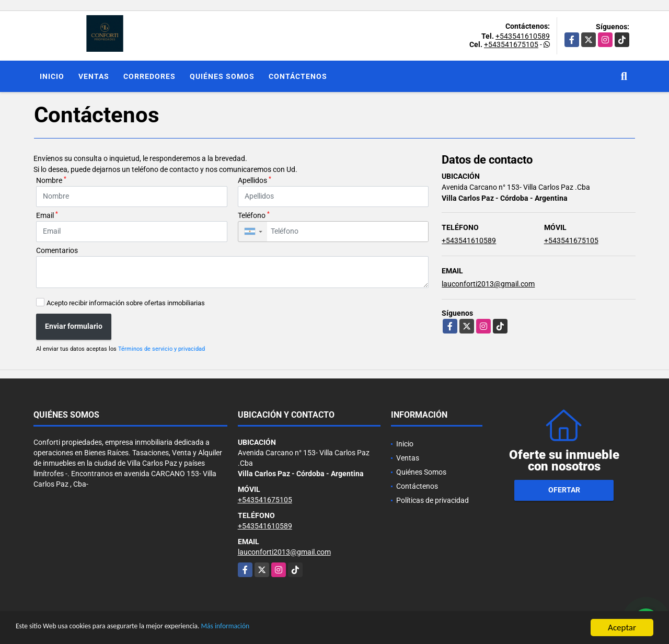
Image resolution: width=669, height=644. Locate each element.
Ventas (94, 76)
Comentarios (57, 250)
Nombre (51, 180)
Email (47, 215)
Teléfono (254, 215)
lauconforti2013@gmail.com (488, 284)
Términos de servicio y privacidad (162, 349)
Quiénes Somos (222, 76)
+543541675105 (511, 44)
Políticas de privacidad (432, 500)
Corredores (149, 76)
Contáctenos (298, 76)
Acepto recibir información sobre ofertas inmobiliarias (126, 303)
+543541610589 (523, 36)
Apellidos (255, 180)
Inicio (52, 76)
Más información (279, 629)
